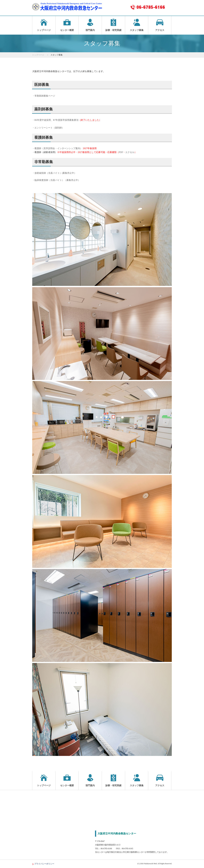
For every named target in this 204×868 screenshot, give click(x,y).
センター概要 (67, 25)
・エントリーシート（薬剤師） (48, 128)
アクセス (160, 25)
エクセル (130, 152)
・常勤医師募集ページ (44, 96)
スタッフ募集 (137, 25)
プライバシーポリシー (44, 864)
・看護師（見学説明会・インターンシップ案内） (57, 148)
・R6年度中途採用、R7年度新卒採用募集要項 (67, 120)
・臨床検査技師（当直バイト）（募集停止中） (56, 180)
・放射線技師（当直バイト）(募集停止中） (54, 173)
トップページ (44, 25)
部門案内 (90, 25)
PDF (121, 152)
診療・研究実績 (113, 25)
